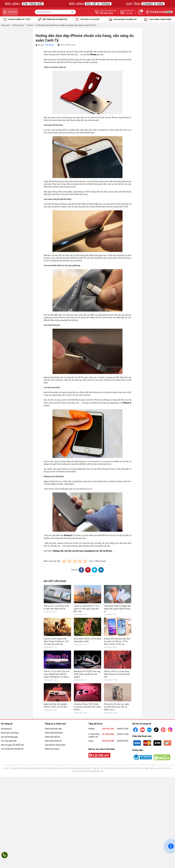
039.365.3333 (108, 692)
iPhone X (68, 535)
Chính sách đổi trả (52, 700)
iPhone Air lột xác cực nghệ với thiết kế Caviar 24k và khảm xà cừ (116, 670)
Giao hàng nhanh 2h (53, 705)
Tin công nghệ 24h (9, 705)
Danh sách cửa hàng (10, 696)
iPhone (93, 55)
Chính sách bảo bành (54, 696)
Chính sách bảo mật (53, 692)
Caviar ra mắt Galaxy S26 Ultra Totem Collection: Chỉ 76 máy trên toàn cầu (56, 641)
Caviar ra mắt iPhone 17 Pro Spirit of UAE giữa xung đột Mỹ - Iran (87, 609)
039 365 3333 (136, 13)
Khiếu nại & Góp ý (52, 713)
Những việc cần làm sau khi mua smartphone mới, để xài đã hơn (83, 551)
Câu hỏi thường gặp (9, 700)
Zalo (171, 846)
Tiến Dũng (49, 45)
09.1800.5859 (108, 698)
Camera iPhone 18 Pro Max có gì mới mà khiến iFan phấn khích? (87, 670)
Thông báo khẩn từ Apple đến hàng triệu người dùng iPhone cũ (117, 609)
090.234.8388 (108, 705)
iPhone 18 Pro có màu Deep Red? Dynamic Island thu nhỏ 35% (117, 656)
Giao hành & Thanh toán (55, 708)
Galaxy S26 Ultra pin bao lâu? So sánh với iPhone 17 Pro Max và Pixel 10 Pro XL (117, 623)
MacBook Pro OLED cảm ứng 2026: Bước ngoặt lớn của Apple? (87, 656)
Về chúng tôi (6, 692)
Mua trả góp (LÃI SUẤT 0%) (12, 708)
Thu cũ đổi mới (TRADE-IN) (12, 713)
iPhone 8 (127, 403)
